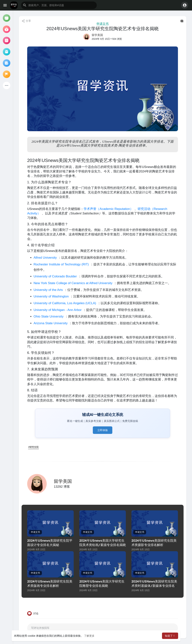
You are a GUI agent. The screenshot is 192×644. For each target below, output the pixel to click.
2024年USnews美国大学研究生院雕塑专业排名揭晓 (102, 583)
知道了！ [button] (170, 636)
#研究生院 (33, 447)
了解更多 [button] (89, 636)
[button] (59, 5)
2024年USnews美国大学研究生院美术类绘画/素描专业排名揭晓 (103, 543)
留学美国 (97, 35)
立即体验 (103, 430)
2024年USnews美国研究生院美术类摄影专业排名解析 (154, 543)
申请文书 (103, 24)
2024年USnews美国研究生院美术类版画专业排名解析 (50, 583)
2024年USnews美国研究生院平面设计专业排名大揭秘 (50, 543)
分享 (26, 21)
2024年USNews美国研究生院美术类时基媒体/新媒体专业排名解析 (155, 586)
